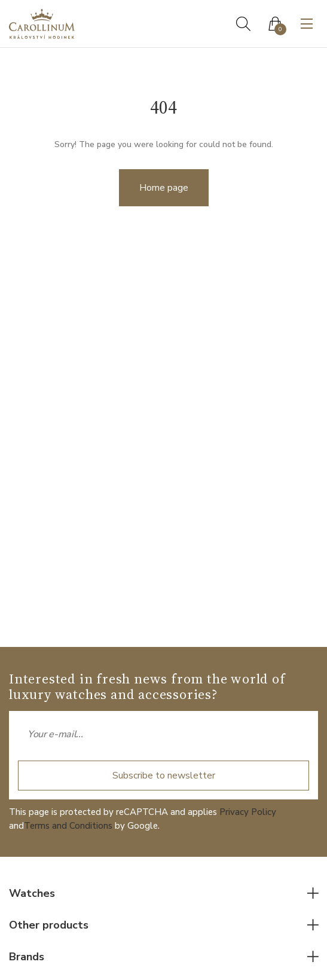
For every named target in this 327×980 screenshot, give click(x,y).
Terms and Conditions (68, 826)
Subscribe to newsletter (164, 776)
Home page (164, 188)
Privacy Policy (248, 812)
